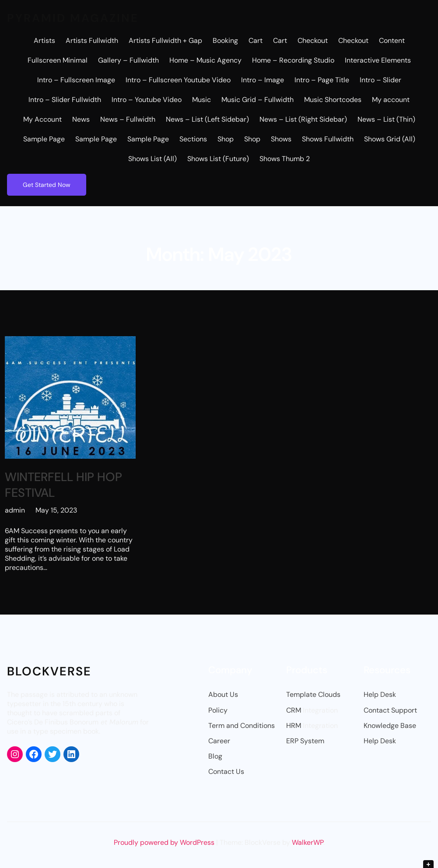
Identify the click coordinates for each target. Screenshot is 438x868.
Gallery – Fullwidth (128, 60)
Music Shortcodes (333, 100)
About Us (223, 694)
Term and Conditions (242, 726)
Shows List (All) (152, 159)
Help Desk (380, 694)
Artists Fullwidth (92, 40)
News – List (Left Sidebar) (207, 119)
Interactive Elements (378, 60)
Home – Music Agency (205, 60)
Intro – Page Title (322, 80)
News (81, 119)
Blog (215, 756)
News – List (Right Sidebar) (303, 119)
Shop (226, 139)
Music (201, 100)
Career (219, 741)
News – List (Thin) (386, 119)
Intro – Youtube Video (147, 100)
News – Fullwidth (128, 119)
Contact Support (390, 710)
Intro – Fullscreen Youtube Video (178, 80)
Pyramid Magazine (73, 18)
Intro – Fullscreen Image (76, 80)
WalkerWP (308, 842)
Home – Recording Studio (293, 60)
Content (392, 40)
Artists (44, 40)
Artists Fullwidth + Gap (165, 40)
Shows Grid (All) (390, 139)
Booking (225, 40)
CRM (294, 710)
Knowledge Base (390, 726)
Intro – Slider (380, 80)
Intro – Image (263, 80)
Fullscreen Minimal (58, 60)
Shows (281, 139)
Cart (256, 40)
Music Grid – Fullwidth (258, 100)
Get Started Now (47, 185)
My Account (42, 119)
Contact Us (226, 771)
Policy (218, 710)
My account (391, 100)
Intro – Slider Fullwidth (65, 100)
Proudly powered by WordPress (165, 842)
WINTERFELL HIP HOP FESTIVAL (63, 485)
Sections (193, 139)
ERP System (305, 741)
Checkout (313, 40)
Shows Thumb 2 (285, 159)
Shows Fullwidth (328, 139)
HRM (294, 726)
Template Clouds (313, 694)
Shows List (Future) (218, 159)
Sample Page (44, 139)
